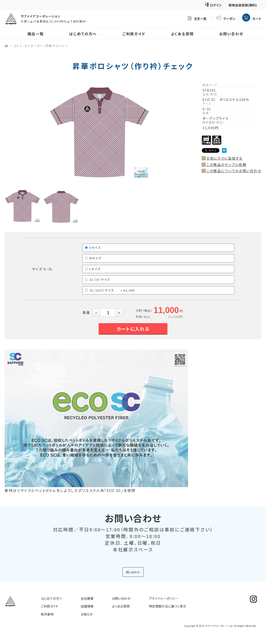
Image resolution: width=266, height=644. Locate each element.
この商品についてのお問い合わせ (234, 171)
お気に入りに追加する (224, 158)
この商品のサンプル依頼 (226, 165)
